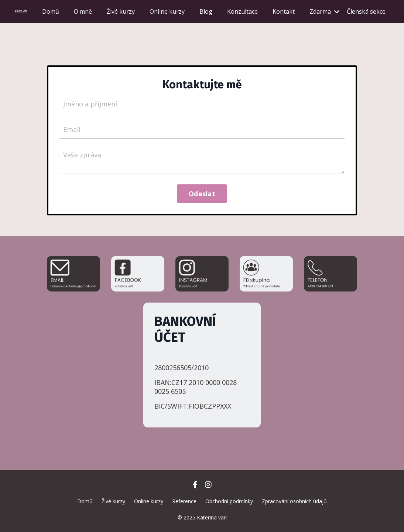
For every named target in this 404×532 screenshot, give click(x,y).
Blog (206, 11)
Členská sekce (366, 11)
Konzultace (242, 11)
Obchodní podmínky (229, 501)
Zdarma (324, 11)
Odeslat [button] (202, 194)
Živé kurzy (121, 11)
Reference (184, 501)
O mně (83, 11)
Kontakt (284, 11)
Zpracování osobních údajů (294, 501)
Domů (51, 11)
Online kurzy (167, 11)
